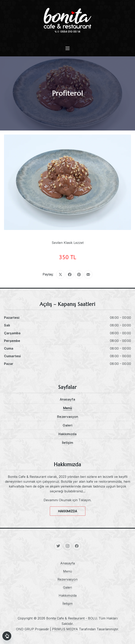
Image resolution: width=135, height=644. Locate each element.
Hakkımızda (67, 434)
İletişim (67, 443)
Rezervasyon (68, 417)
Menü (67, 408)
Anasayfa (67, 399)
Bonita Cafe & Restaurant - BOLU (72, 618)
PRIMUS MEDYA (65, 629)
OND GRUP (25, 629)
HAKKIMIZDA (68, 511)
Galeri (67, 425)
